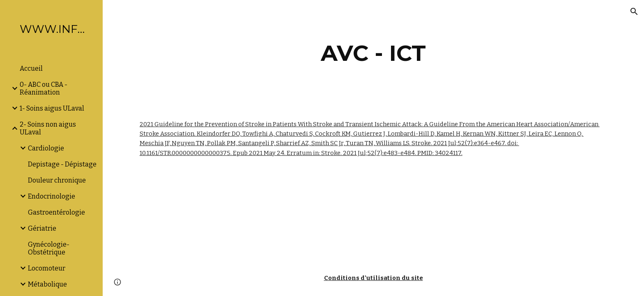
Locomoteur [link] (47, 268)
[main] (373, 53)
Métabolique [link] (47, 284)
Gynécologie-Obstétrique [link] (49, 248)
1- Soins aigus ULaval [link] (52, 108)
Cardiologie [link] (46, 148)
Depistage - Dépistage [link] (62, 164)
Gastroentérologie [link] (56, 212)
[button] (634, 12)
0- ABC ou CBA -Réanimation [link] (44, 88)
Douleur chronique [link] (57, 180)
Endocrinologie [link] (52, 196)
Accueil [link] (31, 68)
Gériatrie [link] (42, 228)
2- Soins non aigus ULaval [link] (48, 128)
